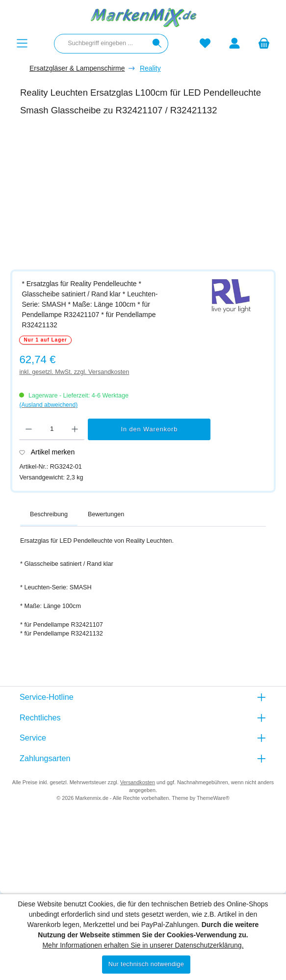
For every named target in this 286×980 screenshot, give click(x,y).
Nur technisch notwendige (146, 964)
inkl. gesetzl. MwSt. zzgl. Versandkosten (74, 372)
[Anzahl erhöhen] (75, 429)
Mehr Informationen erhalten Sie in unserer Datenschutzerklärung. (143, 945)
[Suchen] (157, 44)
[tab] (49, 515)
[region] (148, 196)
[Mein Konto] (234, 43)
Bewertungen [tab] (106, 514)
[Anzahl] (52, 429)
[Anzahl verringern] (29, 429)
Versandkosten (138, 782)
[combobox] (100, 44)
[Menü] (22, 43)
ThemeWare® (213, 798)
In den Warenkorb (150, 429)
